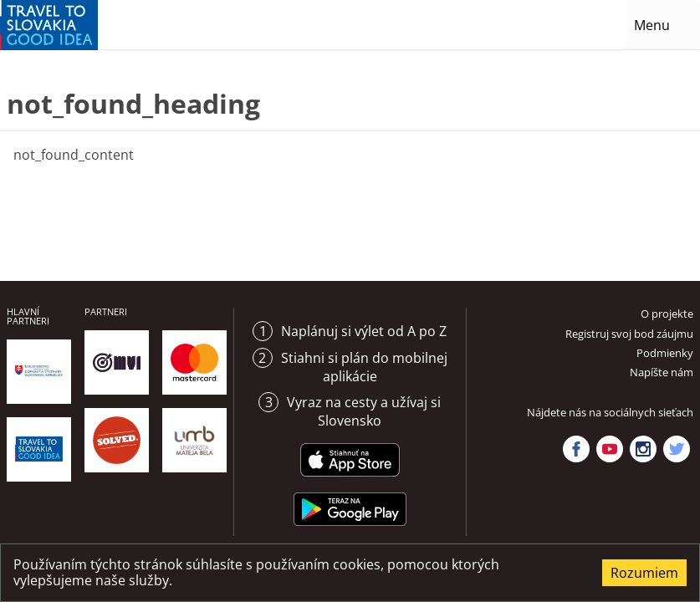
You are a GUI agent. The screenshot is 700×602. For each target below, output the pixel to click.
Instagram (643, 449)
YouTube (610, 449)
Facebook (576, 449)
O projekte (667, 314)
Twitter (677, 449)
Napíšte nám (662, 372)
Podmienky (665, 353)
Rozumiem (644, 573)
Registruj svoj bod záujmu (629, 334)
